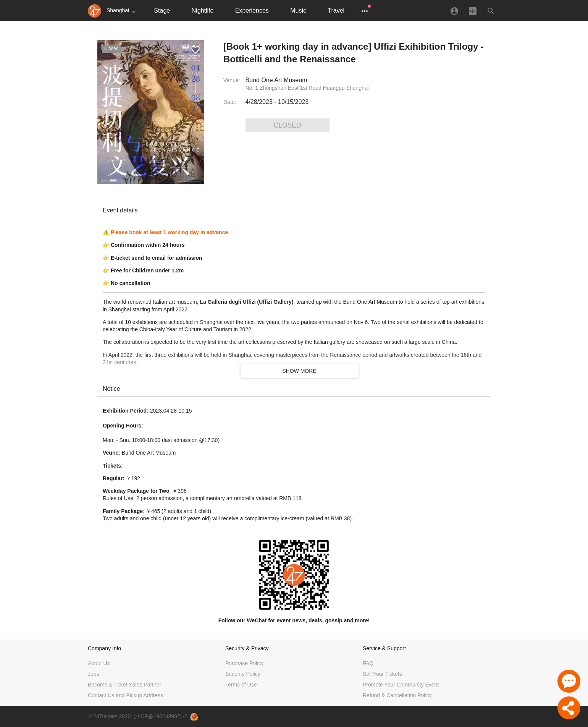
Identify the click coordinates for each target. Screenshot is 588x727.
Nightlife (203, 11)
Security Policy (243, 674)
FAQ (368, 663)
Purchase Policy (244, 663)
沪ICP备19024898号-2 (160, 716)
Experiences (252, 11)
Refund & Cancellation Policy (397, 695)
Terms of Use (241, 685)
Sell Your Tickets (382, 674)
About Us (99, 663)
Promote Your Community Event (401, 685)
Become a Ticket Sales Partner (124, 685)
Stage (162, 11)
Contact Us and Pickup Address (125, 695)
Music (298, 11)
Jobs (94, 674)
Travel (336, 11)
